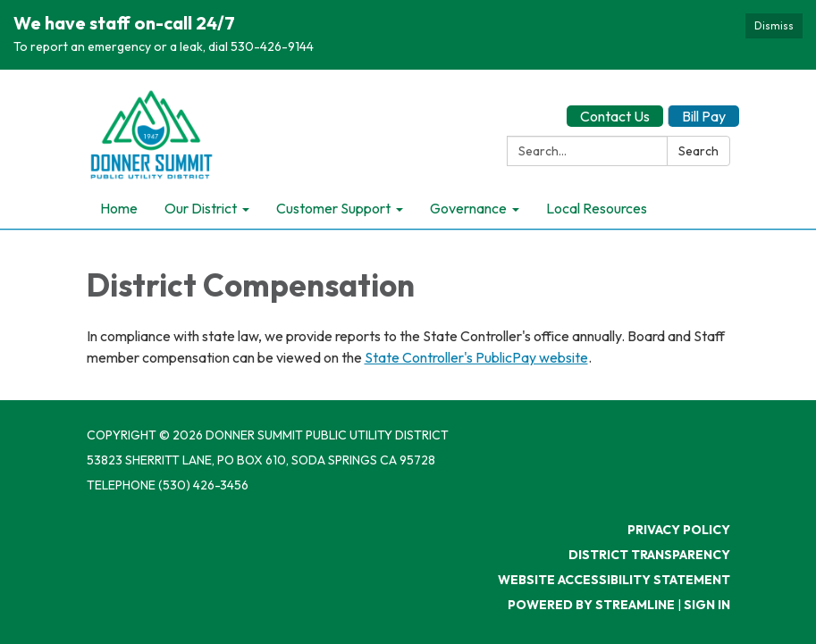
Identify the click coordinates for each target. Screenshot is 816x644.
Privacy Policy (679, 530)
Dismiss (774, 25)
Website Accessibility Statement (614, 580)
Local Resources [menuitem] (597, 208)
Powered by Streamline (591, 605)
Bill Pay (704, 116)
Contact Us (615, 116)
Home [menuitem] (119, 208)
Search (698, 151)
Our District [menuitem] (201, 208)
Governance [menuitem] (468, 208)
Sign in (707, 605)
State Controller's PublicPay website (476, 357)
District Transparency (649, 555)
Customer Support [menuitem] (333, 208)
